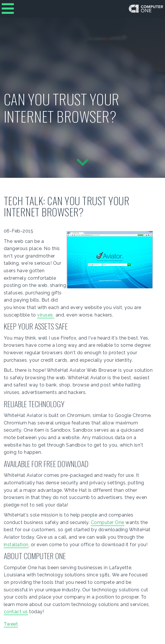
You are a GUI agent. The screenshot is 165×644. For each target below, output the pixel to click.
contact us (16, 612)
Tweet (11, 624)
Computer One (108, 522)
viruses (46, 315)
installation (16, 545)
